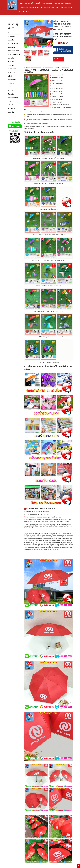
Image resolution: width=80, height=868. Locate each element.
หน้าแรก (22, 3)
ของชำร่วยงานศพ (66, 3)
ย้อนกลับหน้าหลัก (58, 59)
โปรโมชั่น (22, 12)
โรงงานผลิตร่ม (45, 8)
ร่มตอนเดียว (63, 8)
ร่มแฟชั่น (38, 3)
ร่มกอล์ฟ (32, 8)
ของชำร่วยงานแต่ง (47, 3)
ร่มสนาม (38, 8)
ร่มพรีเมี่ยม (31, 3)
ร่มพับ (28, 12)
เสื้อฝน (70, 8)
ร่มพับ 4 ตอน (55, 8)
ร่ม (26, 3)
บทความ (33, 12)
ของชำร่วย (57, 3)
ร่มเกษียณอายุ (24, 8)
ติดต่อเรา (39, 12)
